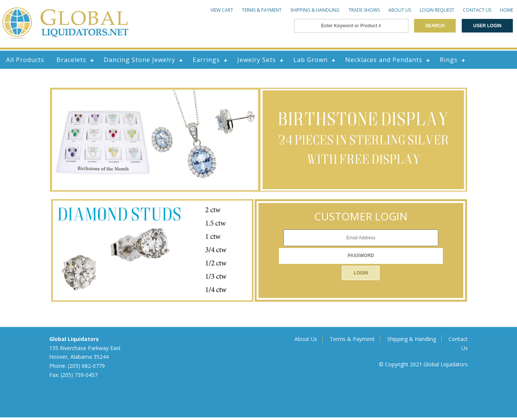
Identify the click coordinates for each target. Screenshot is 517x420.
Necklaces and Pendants (384, 60)
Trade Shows (364, 10)
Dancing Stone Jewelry (139, 60)
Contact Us (477, 10)
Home (507, 10)
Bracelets (71, 60)
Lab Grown (311, 60)
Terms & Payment (262, 10)
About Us (400, 10)
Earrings (206, 60)
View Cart (222, 10)
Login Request (437, 10)
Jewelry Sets (257, 60)
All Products (25, 60)
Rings (449, 60)
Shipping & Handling (315, 10)
